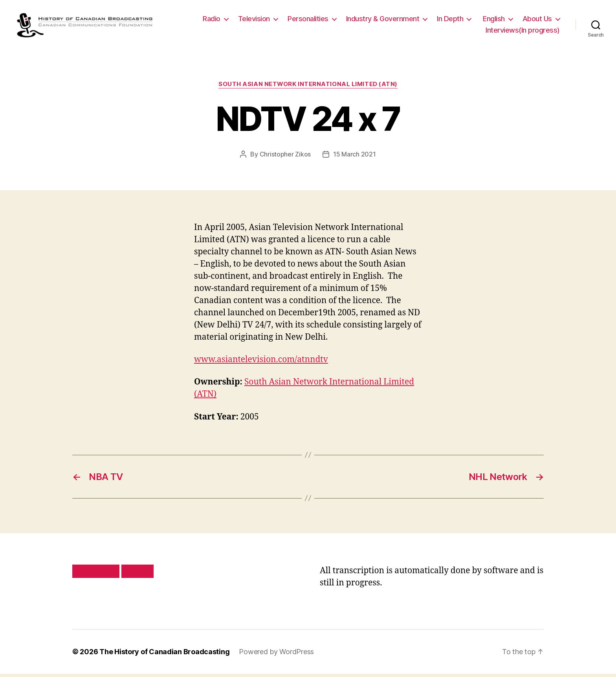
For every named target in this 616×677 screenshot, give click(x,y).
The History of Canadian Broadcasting (164, 655)
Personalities (308, 20)
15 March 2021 (355, 158)
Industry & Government (383, 20)
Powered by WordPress (276, 655)
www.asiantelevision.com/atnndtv (261, 363)
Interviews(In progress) (523, 32)
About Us (537, 20)
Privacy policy (96, 574)
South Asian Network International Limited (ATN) (308, 87)
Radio (212, 20)
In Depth (450, 20)
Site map (138, 574)
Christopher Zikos (285, 158)
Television (254, 20)
